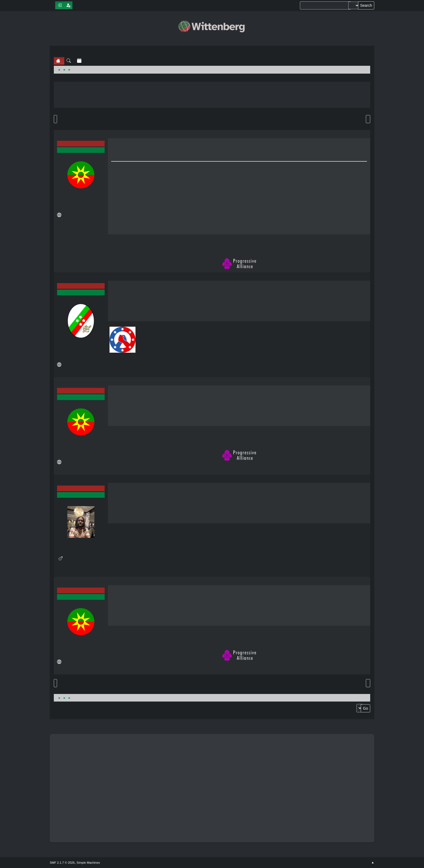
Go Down (55, 119)
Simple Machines (88, 863)
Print (368, 119)
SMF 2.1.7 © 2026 (62, 863)
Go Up (55, 683)
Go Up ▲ (373, 863)
